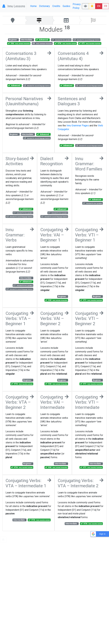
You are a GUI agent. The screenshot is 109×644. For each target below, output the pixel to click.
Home (33, 6)
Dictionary (44, 6)
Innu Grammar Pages (78, 126)
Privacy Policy (77, 6)
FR (106, 6)
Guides (66, 6)
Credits (56, 6)
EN (99, 6)
